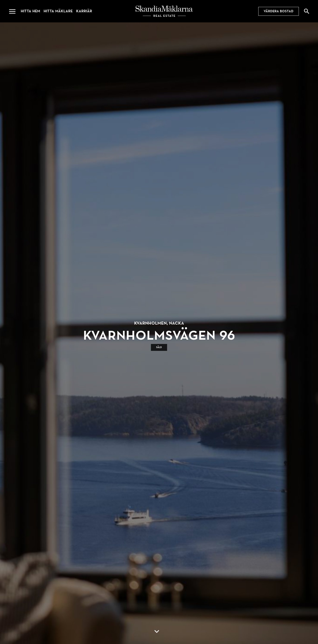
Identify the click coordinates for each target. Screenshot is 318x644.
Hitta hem (30, 11)
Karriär (84, 11)
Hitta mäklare (58, 11)
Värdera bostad (279, 11)
